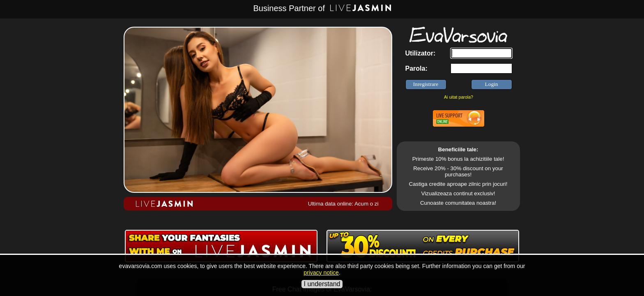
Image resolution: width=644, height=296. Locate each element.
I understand (322, 284)
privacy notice (321, 273)
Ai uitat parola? (459, 97)
